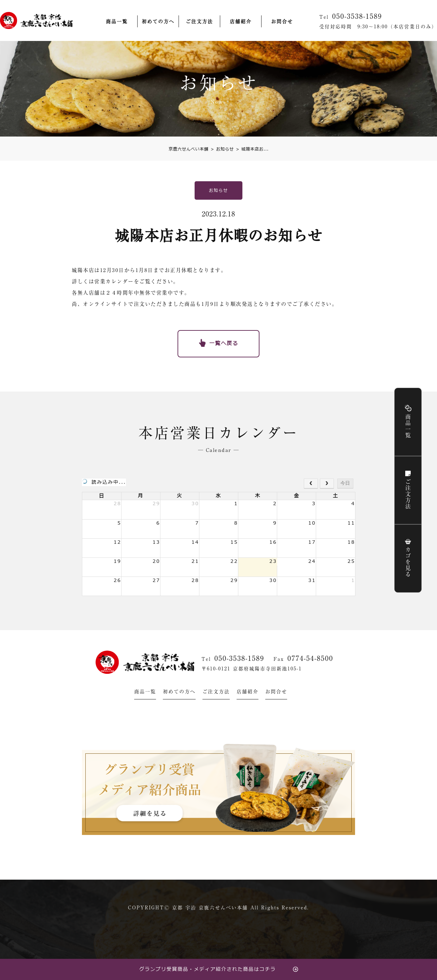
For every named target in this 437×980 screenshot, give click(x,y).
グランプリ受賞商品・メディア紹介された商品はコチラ (208, 969)
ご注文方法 (199, 22)
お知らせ (222, 149)
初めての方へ (158, 22)
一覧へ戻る (224, 344)
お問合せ (282, 22)
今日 (345, 483)
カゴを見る (408, 562)
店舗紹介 (241, 22)
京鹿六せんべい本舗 (189, 149)
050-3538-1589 (239, 658)
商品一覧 (117, 22)
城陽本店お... (252, 149)
